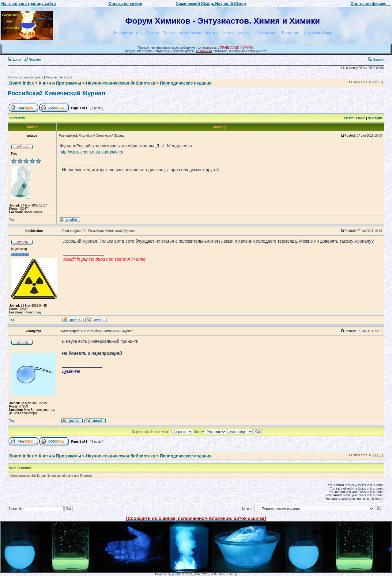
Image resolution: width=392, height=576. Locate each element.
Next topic (375, 118)
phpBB (177, 574)
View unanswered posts (25, 77)
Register (32, 59)
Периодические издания (186, 83)
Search (376, 59)
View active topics (59, 77)
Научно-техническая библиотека (121, 83)
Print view (18, 118)
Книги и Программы (60, 83)
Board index (22, 83)
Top (12, 220)
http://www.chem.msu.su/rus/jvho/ (91, 152)
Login (15, 59)
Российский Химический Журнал (56, 93)
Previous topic (355, 118)
